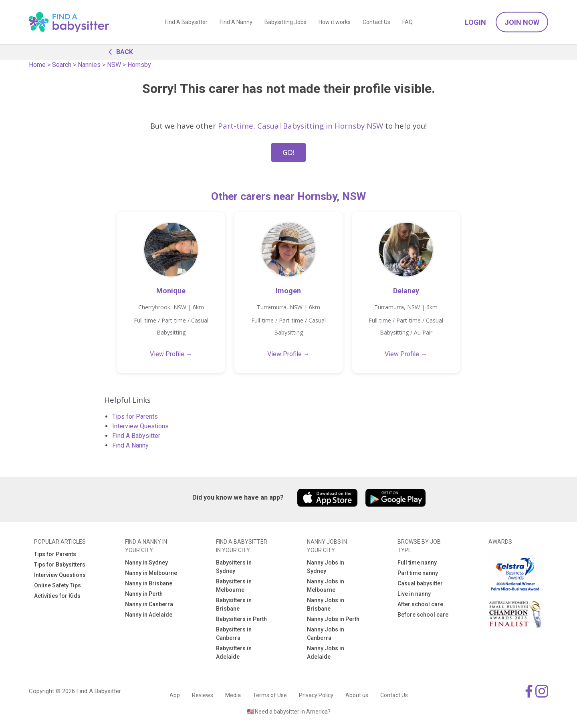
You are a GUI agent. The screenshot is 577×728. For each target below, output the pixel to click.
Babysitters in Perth (241, 619)
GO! (288, 152)
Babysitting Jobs (285, 22)
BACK (119, 51)
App (175, 695)
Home (37, 65)
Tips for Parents (135, 416)
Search (62, 65)
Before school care (423, 615)
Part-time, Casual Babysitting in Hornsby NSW (301, 126)
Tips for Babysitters (60, 565)
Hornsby (139, 65)
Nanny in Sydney (146, 563)
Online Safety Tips (57, 585)
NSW (114, 65)
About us (357, 695)
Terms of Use (270, 695)
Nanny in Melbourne (151, 573)
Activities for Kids (57, 596)
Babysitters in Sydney (234, 567)
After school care (420, 604)
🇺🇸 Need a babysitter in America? (289, 712)
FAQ (408, 22)
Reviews (203, 695)
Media (233, 695)
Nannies (89, 65)
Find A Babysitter (186, 22)
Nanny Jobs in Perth (333, 619)
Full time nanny (417, 563)
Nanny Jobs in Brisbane (326, 604)
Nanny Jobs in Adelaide (326, 652)
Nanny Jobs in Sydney (326, 567)
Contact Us (376, 22)
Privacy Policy (316, 695)
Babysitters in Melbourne (234, 586)
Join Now (522, 22)
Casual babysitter (420, 583)
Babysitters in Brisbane (234, 604)
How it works (335, 22)
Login (475, 22)
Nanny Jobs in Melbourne (326, 586)
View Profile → (171, 354)
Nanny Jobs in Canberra (326, 634)
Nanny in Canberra (149, 604)
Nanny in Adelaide (149, 615)
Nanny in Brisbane (149, 583)
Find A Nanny (236, 22)
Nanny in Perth (144, 594)
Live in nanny (414, 594)
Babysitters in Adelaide (234, 652)
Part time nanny (418, 573)
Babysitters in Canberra (234, 634)
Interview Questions (140, 426)
